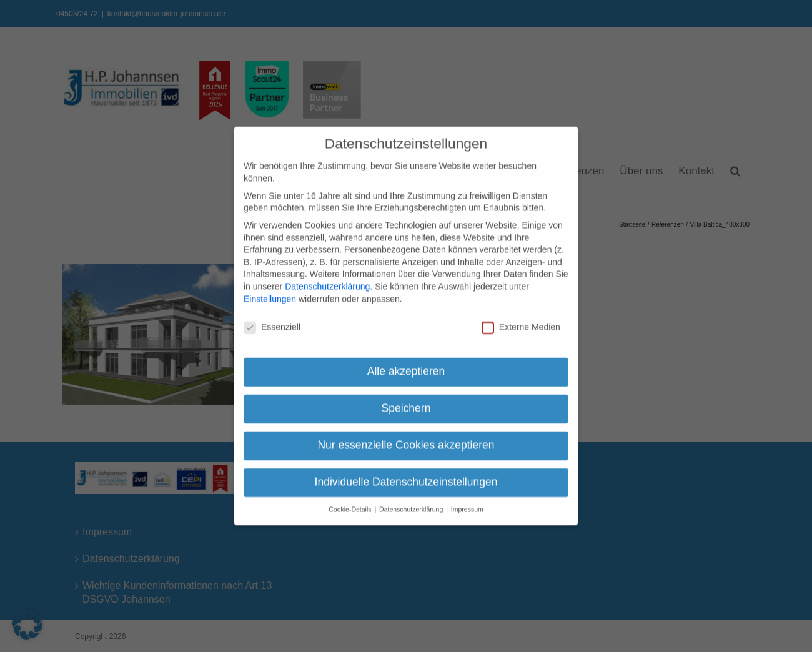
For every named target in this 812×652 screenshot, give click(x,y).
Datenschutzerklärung (327, 282)
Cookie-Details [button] (351, 505)
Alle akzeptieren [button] (406, 367)
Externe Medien (521, 323)
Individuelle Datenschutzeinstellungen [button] (406, 477)
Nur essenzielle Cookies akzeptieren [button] (406, 440)
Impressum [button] (467, 505)
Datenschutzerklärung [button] (412, 505)
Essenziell (272, 323)
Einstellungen (270, 294)
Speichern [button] (406, 403)
